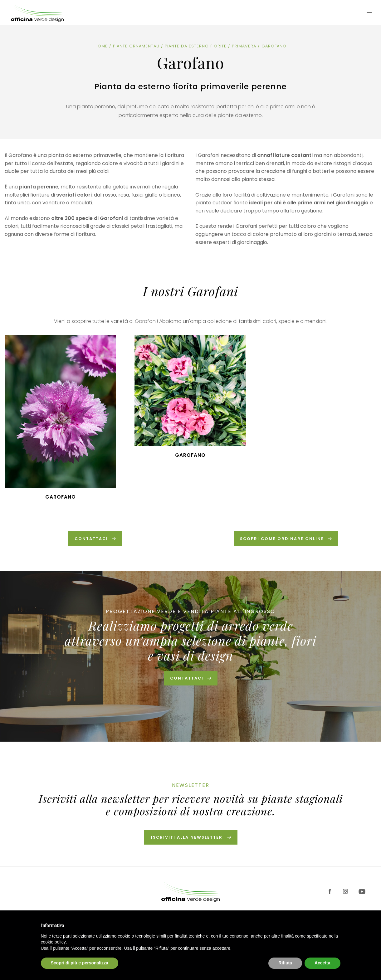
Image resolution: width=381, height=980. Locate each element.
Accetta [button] (322, 963)
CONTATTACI (91, 539)
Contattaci (187, 680)
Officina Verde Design (41, 12)
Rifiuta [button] (285, 963)
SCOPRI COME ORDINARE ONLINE (282, 539)
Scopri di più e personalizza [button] (80, 963)
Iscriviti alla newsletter (187, 840)
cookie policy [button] (53, 942)
